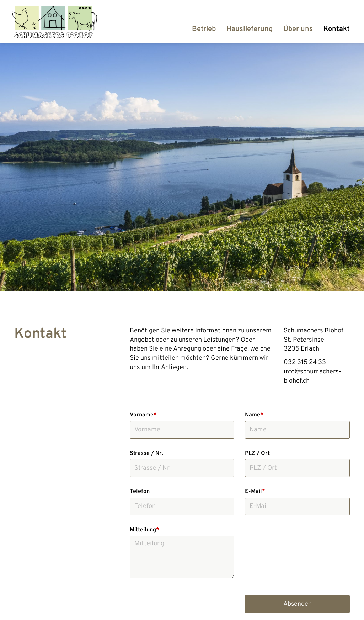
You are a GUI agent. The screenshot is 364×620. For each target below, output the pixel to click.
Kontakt (337, 29)
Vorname (143, 415)
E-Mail (255, 492)
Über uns (298, 29)
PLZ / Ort (257, 453)
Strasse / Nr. (146, 453)
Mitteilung (144, 530)
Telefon (140, 492)
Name (254, 415)
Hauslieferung (250, 29)
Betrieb (204, 29)
